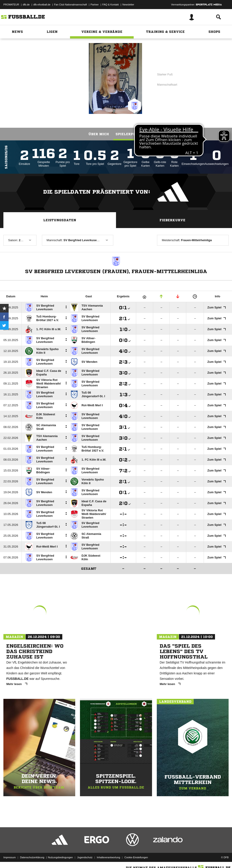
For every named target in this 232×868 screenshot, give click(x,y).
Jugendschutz (85, 857)
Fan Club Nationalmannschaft (71, 5)
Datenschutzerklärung (32, 857)
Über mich (99, 134)
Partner (95, 5)
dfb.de (26, 5)
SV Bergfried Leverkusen (49, 78)
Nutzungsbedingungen (60, 857)
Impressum (10, 857)
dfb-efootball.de (42, 5)
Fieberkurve (172, 220)
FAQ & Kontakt (111, 5)
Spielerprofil (130, 134)
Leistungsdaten (60, 220)
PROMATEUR (11, 5)
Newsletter (128, 5)
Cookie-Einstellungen (136, 857)
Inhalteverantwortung (108, 857)
